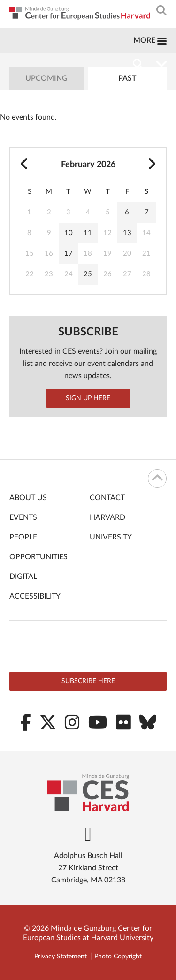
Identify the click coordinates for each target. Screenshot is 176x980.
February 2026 (88, 165)
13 (127, 233)
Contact (107, 498)
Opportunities (38, 557)
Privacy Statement (61, 957)
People (23, 537)
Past (127, 78)
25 (88, 274)
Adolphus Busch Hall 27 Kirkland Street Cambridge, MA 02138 (88, 868)
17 (69, 254)
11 (88, 233)
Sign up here (88, 398)
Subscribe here (88, 681)
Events (23, 517)
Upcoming (46, 78)
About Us (28, 498)
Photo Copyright (118, 957)
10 (69, 233)
